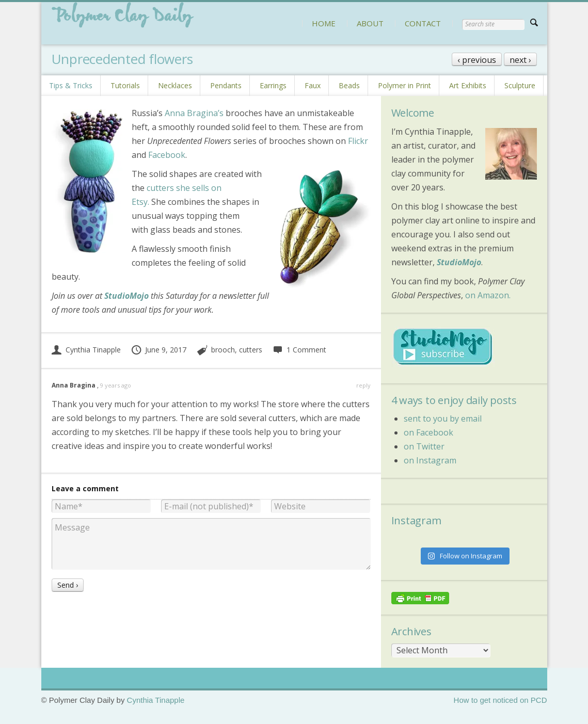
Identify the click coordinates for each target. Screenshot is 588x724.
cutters (251, 350)
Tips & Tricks (71, 85)
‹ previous (477, 60)
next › (520, 60)
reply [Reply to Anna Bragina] (363, 385)
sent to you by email (443, 419)
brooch (223, 350)
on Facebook (428, 432)
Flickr (358, 141)
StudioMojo (459, 262)
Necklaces (175, 85)
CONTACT (423, 23)
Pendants (226, 85)
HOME (324, 23)
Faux (313, 85)
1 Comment (299, 350)
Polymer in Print (404, 85)
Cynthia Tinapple (86, 350)
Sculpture (520, 85)
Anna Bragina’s (194, 113)
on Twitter (424, 446)
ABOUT (370, 23)
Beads (349, 85)
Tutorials (125, 85)
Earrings (273, 85)
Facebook (167, 155)
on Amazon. (488, 295)
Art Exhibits (468, 85)
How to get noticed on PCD (500, 700)
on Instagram (430, 460)
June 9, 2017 (159, 350)
